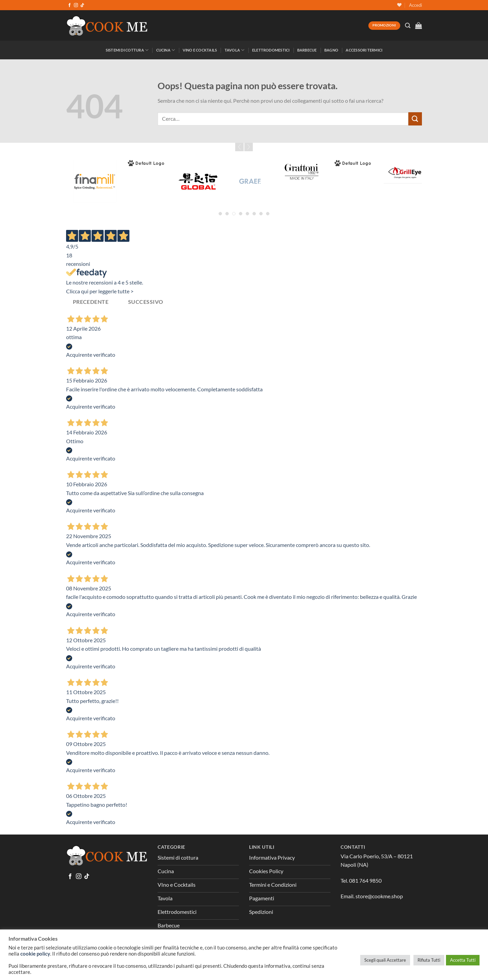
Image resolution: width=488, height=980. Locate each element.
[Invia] (415, 119)
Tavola (235, 50)
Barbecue (307, 50)
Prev (239, 147)
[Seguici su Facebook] (69, 5)
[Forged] (146, 163)
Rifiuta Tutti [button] (429, 960)
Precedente (91, 302)
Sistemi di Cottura (127, 50)
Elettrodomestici (271, 50)
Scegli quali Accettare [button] (385, 960)
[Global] (198, 181)
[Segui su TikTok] (82, 5)
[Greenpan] (353, 163)
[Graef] (250, 181)
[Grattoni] (301, 172)
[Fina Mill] (95, 181)
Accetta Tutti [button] (463, 960)
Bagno (331, 50)
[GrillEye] (405, 172)
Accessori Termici (364, 50)
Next (249, 147)
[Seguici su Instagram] (76, 5)
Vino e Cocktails (200, 50)
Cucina (166, 50)
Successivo (146, 302)
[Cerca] (408, 26)
